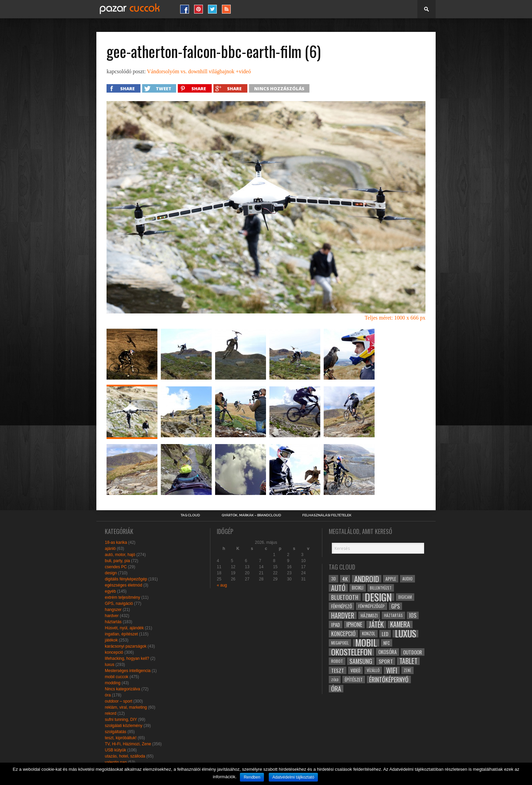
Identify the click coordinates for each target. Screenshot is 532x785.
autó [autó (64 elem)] (338, 588)
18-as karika (116, 542)
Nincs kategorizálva (122, 689)
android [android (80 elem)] (367, 579)
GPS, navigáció (119, 604)
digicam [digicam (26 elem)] (405, 597)
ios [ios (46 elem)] (413, 615)
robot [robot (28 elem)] (337, 661)
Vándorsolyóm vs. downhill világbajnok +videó (199, 71)
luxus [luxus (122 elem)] (405, 634)
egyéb (110, 591)
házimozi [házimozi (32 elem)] (369, 615)
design (111, 573)
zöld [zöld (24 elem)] (335, 679)
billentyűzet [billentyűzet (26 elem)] (381, 588)
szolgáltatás (116, 732)
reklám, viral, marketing (126, 707)
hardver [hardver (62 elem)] (343, 615)
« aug (222, 585)
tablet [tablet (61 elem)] (408, 661)
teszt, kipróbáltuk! (121, 738)
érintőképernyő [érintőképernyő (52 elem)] (389, 679)
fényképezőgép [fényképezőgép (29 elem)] (372, 606)
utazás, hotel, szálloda (125, 756)
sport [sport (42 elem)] (386, 661)
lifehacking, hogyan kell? (127, 658)
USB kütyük (116, 750)
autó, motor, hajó (120, 555)
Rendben (252, 777)
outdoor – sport (119, 701)
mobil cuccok (117, 677)
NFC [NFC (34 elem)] (387, 643)
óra (108, 695)
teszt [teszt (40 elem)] (338, 670)
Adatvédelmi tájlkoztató (293, 777)
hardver (112, 616)
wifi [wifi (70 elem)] (392, 670)
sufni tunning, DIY (121, 720)
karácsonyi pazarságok (126, 646)
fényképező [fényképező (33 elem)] (341, 606)
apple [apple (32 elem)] (391, 579)
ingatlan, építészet (121, 634)
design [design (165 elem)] (378, 597)
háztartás (113, 622)
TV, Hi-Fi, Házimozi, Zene (128, 744)
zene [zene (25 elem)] (407, 670)
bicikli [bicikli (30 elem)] (358, 588)
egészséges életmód (123, 585)
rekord (111, 713)
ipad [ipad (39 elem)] (336, 625)
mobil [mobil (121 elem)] (366, 643)
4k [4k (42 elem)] (345, 579)
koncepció (114, 652)
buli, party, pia (117, 561)
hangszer (113, 610)
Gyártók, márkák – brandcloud (251, 515)
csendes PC (116, 567)
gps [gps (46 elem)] (395, 606)
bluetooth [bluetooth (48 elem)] (345, 597)
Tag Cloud (190, 515)
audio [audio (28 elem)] (407, 579)
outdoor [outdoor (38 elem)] (413, 652)
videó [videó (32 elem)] (355, 670)
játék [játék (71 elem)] (376, 625)
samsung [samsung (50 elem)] (361, 661)
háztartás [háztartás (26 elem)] (393, 615)
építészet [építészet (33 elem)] (354, 679)
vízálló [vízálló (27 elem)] (373, 670)
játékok (111, 640)
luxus (110, 665)
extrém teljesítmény (122, 597)
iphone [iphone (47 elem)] (354, 625)
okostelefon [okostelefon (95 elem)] (351, 652)
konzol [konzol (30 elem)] (369, 634)
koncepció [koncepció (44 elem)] (343, 634)
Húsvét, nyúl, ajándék (124, 628)
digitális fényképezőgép (126, 579)
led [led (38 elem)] (385, 634)
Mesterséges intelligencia (128, 671)
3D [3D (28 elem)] (334, 579)
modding (113, 683)
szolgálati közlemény (124, 726)
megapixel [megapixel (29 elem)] (340, 643)
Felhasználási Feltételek (327, 515)
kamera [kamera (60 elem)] (400, 625)
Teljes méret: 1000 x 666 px (395, 318)
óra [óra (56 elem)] (336, 689)
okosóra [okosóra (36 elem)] (387, 652)
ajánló (110, 549)
